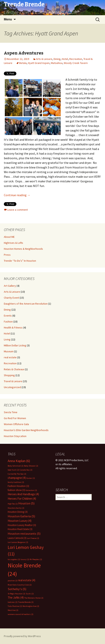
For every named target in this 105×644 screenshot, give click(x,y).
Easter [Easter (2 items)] (31, 478)
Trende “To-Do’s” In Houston (20, 261)
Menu (8, 19)
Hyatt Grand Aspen (39, 63)
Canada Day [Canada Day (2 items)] (26, 470)
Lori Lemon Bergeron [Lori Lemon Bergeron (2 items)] (18, 542)
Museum (9, 351)
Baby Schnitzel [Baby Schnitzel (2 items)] (16, 466)
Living (7, 339)
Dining (57, 59)
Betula (23, 63)
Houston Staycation (15, 436)
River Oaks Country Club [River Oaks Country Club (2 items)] (20, 585)
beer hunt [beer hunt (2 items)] (13, 470)
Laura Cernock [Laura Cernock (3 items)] (17, 538)
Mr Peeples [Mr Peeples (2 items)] (36, 559)
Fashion (8, 322)
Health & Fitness (13, 327)
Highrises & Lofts (13, 243)
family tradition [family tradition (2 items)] (16, 482)
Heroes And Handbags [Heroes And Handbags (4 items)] (23, 494)
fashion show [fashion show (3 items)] (16, 490)
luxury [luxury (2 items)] (25, 559)
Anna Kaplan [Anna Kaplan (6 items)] (19, 461)
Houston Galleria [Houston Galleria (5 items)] (21, 516)
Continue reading (17, 195)
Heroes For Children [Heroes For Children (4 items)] (22, 499)
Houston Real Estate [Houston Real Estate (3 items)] (20, 529)
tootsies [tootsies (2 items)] (13, 602)
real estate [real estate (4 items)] (27, 580)
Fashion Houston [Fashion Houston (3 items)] (18, 486)
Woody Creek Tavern (76, 63)
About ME (9, 237)
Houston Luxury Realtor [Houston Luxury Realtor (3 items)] (22, 525)
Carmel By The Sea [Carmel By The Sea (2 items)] (17, 474)
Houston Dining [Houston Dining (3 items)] (18, 512)
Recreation (76, 59)
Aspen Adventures (24, 53)
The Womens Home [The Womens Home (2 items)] (34, 598)
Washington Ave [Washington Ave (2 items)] (31, 606)
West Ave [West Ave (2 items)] (13, 610)
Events (8, 316)
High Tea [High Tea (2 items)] (13, 504)
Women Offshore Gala (16, 424)
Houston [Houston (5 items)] (26, 503)
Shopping (9, 375)
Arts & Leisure (44, 59)
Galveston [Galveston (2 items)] (31, 490)
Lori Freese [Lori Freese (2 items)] (33, 538)
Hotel (65, 59)
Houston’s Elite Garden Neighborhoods (26, 430)
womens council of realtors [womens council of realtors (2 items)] (21, 614)
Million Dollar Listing (15, 345)
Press (7, 255)
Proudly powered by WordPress (22, 636)
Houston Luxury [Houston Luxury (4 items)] (20, 521)
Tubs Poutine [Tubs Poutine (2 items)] (15, 606)
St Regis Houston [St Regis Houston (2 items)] (16, 594)
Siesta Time (11, 412)
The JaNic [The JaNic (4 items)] (16, 598)
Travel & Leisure (13, 381)
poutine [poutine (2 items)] (13, 581)
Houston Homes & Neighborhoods (23, 249)
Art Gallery (10, 286)
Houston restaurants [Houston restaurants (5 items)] (24, 534)
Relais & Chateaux (14, 369)
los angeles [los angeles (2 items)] (14, 559)
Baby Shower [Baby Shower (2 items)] (31, 466)
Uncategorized (12, 387)
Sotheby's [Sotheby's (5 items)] (17, 589)
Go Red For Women (15, 418)
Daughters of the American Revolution (26, 304)
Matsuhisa (57, 63)
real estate (10, 357)
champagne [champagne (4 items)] (17, 478)
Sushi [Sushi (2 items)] (30, 594)
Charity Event (11, 298)
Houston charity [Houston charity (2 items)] (16, 508)
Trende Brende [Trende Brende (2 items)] (26, 602)
